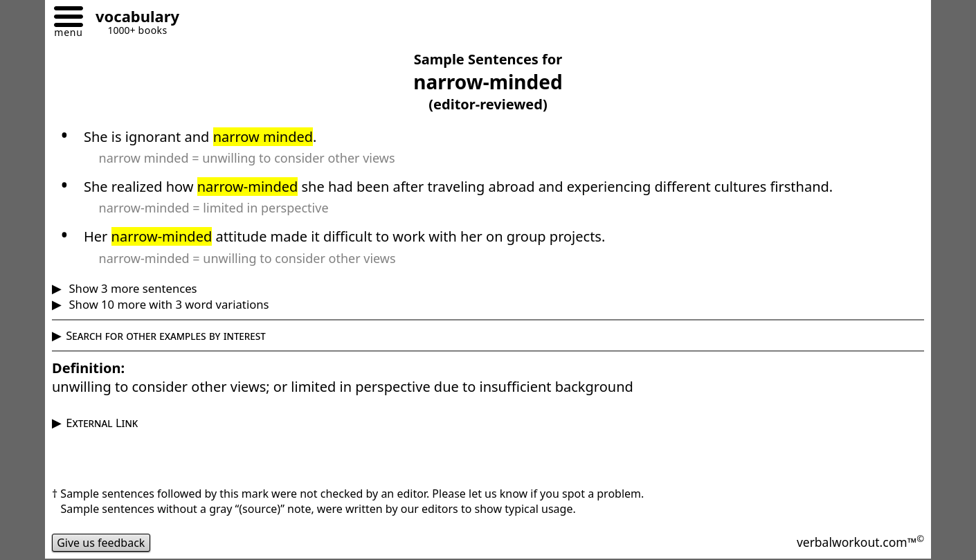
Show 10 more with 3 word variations (167, 304)
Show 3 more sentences (131, 288)
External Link (102, 423)
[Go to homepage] (132, 18)
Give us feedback (101, 543)
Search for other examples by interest (166, 335)
